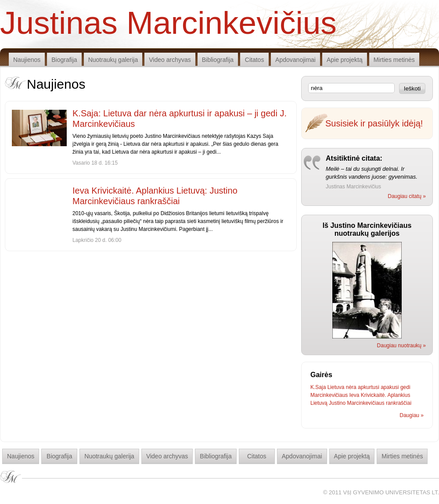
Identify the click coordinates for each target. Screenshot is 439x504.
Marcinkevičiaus (329, 395)
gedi (405, 387)
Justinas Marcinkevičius (168, 22)
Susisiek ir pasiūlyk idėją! (374, 123)
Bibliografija (218, 60)
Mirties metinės (394, 60)
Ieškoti (412, 88)
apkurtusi (369, 387)
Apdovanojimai (295, 60)
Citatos (255, 60)
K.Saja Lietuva (327, 387)
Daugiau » (412, 415)
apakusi (390, 387)
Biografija (64, 60)
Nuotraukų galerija (113, 60)
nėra (351, 387)
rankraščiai (399, 403)
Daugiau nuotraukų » (401, 346)
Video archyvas (170, 60)
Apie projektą (345, 60)
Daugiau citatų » (407, 196)
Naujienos (27, 60)
